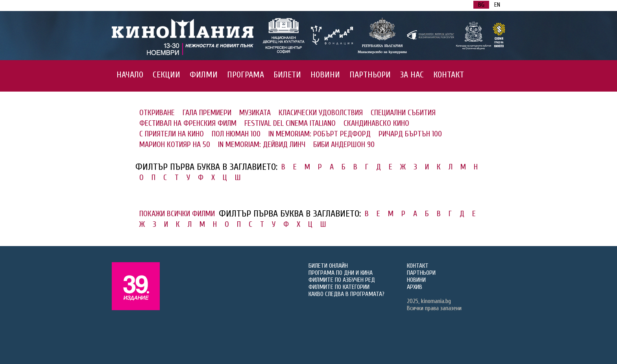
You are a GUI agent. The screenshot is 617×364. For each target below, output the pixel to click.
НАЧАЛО (130, 75)
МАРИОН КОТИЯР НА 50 (175, 144)
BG (481, 5)
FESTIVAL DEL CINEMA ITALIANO (290, 123)
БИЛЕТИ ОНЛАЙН (328, 266)
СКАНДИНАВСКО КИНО (376, 123)
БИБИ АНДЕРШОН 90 (344, 144)
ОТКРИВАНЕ (157, 113)
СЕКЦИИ (166, 75)
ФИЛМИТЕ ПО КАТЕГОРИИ (339, 287)
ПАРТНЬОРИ (370, 75)
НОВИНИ (325, 75)
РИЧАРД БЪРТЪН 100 (410, 134)
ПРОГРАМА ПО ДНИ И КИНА (341, 273)
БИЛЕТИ (287, 75)
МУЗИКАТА (255, 113)
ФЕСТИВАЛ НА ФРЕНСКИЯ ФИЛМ (188, 123)
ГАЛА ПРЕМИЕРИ (207, 113)
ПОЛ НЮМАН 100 (236, 134)
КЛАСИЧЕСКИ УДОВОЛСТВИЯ (321, 113)
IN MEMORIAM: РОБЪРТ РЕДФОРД (320, 134)
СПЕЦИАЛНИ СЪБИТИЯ (403, 113)
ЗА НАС (412, 75)
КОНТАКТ (449, 75)
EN (497, 5)
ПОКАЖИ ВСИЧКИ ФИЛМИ (177, 214)
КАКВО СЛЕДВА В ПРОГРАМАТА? (346, 294)
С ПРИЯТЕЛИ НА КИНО (172, 134)
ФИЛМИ (204, 75)
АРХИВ (415, 287)
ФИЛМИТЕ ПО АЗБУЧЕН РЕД (342, 280)
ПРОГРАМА (246, 75)
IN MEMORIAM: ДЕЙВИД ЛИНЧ (262, 144)
